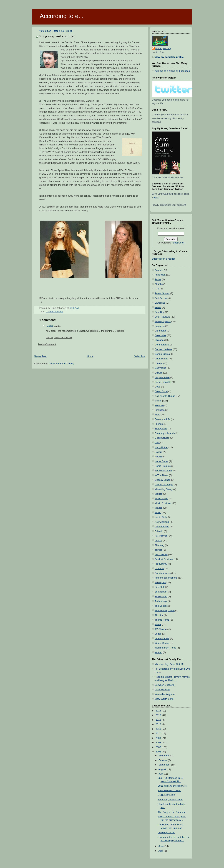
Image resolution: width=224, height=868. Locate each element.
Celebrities (160, 335)
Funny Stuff (161, 429)
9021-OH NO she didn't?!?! (173, 786)
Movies (159, 508)
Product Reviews (164, 559)
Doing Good (161, 391)
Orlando (159, 531)
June (161, 846)
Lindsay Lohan (163, 480)
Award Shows (162, 293)
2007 (159, 747)
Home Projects (163, 466)
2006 (159, 752)
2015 (159, 715)
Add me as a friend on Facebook (172, 71)
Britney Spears (163, 321)
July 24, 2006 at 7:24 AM (59, 337)
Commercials (162, 345)
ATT (157, 289)
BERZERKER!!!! (167, 795)
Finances (160, 410)
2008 (159, 743)
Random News (163, 573)
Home (90, 356)
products (159, 568)
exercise (159, 405)
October (163, 760)
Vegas (158, 634)
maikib (50, 326)
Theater (159, 615)
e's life (158, 401)
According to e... (62, 16)
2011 (159, 729)
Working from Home (166, 648)
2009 (159, 738)
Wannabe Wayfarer (165, 694)
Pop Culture (161, 554)
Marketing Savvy (164, 489)
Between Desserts (165, 685)
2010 (159, 733)
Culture (159, 373)
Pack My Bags (163, 690)
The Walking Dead (165, 610)
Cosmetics (160, 368)
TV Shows (160, 629)
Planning (159, 545)
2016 (159, 711)
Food (158, 415)
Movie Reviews (163, 503)
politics (158, 550)
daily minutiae (162, 377)
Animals (159, 270)
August (162, 769)
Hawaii (158, 452)
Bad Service (161, 298)
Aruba (158, 279)
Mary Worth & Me (164, 699)
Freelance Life (162, 419)
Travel (158, 624)
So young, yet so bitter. (57, 36)
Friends (159, 424)
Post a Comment (47, 344)
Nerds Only (161, 517)
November (164, 756)
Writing (158, 652)
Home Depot (162, 461)
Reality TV (160, 582)
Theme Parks (162, 620)
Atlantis (159, 284)
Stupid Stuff (161, 597)
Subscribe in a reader (163, 259)
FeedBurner (178, 243)
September (165, 765)
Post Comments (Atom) (61, 364)
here (157, 198)
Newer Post (40, 356)
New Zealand (162, 522)
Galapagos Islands (165, 433)
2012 (159, 724)
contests (159, 363)
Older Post (140, 356)
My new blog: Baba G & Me (170, 664)
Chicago (159, 340)
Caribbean (160, 331)
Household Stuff (163, 471)
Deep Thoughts (163, 382)
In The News (162, 475)
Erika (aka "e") (163, 48)
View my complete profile (169, 57)
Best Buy (160, 312)
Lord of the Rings (164, 485)
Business (160, 326)
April (161, 851)
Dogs (158, 387)
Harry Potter (161, 447)
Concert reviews (55, 312)
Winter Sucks (162, 643)
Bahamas (160, 303)
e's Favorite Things (165, 396)
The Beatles (161, 606)
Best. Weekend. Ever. (170, 790)
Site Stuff (160, 587)
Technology (161, 601)
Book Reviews (162, 317)
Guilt (157, 442)
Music (158, 512)
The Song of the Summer (172, 812)
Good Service (162, 438)
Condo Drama (162, 354)
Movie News (161, 498)
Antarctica (160, 275)
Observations (162, 527)
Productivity (161, 564)
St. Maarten (161, 592)
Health (158, 457)
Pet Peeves (161, 536)
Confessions (161, 359)
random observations (166, 578)
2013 (159, 720)
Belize (158, 307)
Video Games (162, 638)
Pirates (158, 541)
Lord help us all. (167, 832)
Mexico (159, 494)
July (161, 774)
